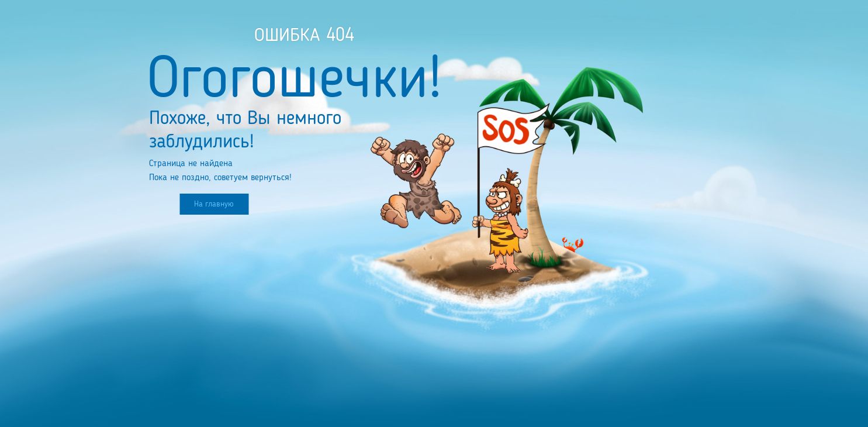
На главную (214, 204)
